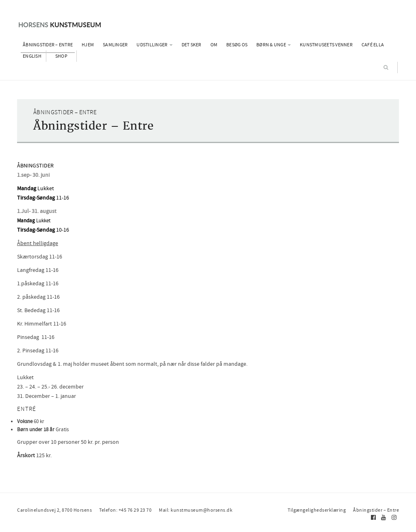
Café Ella (373, 45)
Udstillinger (154, 45)
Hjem (88, 45)
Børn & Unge (274, 45)
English (32, 56)
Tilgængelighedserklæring (317, 510)
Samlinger (115, 45)
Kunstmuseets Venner (326, 45)
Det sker (192, 45)
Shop (61, 56)
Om (214, 45)
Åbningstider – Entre (48, 45)
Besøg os (237, 45)
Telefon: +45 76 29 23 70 (125, 510)
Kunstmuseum (60, 25)
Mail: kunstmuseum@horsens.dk (196, 510)
